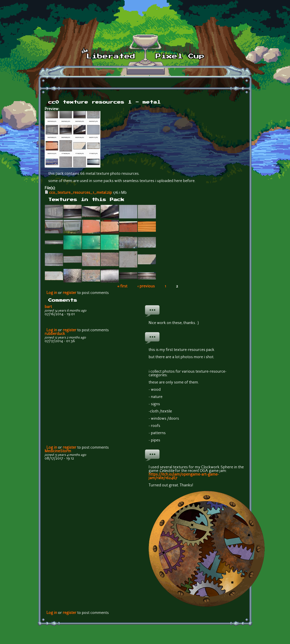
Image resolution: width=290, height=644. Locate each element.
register (70, 293)
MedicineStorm (58, 451)
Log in (52, 293)
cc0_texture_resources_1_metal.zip (81, 193)
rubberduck (55, 334)
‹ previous (146, 286)
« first (122, 286)
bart (48, 307)
